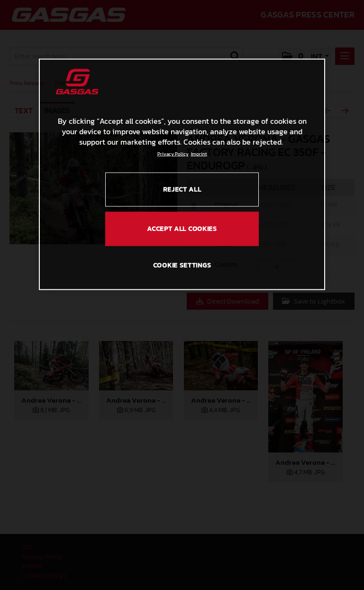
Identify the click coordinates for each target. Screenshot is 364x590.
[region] (182, 174)
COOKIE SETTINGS (182, 265)
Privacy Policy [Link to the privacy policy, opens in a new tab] (173, 153)
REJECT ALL (182, 189)
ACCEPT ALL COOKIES (182, 229)
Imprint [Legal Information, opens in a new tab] (199, 153)
